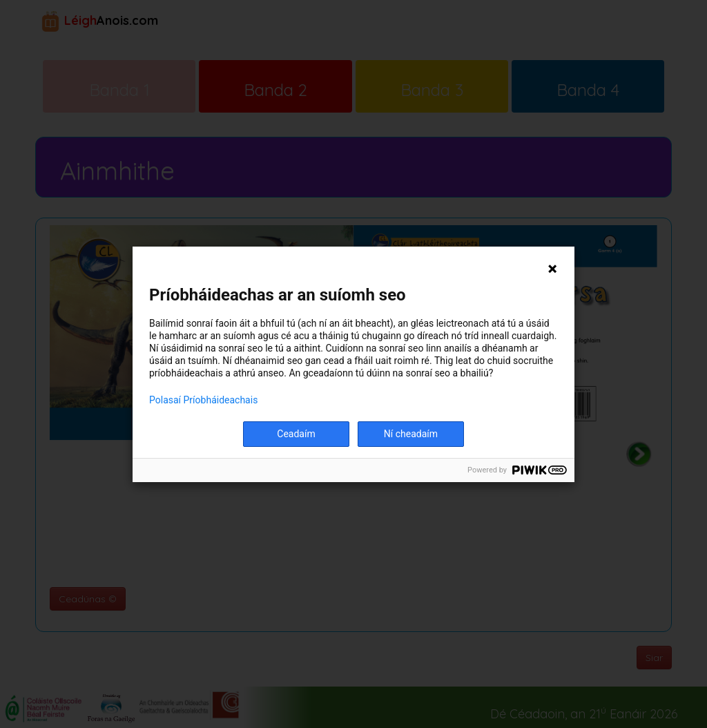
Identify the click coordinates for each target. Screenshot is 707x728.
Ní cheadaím (411, 434)
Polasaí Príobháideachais (203, 400)
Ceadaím (296, 434)
